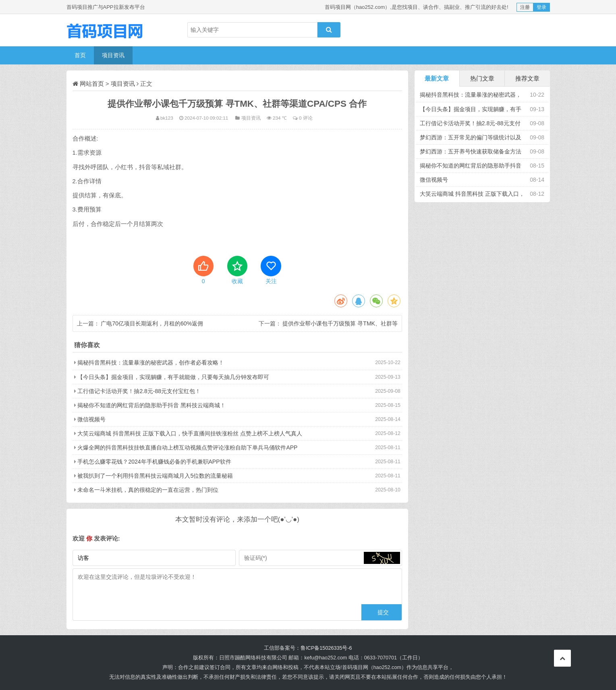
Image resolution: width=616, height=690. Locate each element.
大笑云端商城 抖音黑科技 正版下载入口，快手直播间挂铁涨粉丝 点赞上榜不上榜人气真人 (190, 433)
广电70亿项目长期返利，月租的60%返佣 (152, 323)
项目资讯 (113, 55)
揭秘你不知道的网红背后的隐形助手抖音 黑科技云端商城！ (151, 405)
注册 (525, 7)
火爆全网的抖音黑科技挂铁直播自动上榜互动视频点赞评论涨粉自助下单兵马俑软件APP (187, 448)
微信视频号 (91, 419)
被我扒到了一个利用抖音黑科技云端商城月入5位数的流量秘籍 (155, 476)
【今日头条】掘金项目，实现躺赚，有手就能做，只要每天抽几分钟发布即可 (173, 377)
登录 (541, 7)
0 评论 (306, 118)
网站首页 (92, 84)
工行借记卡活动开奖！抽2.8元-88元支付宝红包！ (139, 391)
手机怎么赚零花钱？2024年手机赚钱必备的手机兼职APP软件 (154, 462)
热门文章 (482, 78)
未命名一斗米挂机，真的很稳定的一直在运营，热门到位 (148, 490)
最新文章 (437, 78)
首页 (80, 55)
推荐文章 (527, 78)
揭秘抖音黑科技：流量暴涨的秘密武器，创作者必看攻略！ (151, 363)
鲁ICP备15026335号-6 (326, 648)
